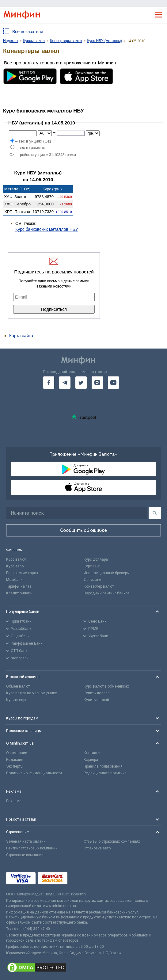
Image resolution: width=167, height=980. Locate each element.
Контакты (92, 753)
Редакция (15, 760)
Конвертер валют (99, 586)
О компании (17, 753)
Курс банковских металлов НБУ (47, 229)
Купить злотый (96, 700)
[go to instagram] (97, 383)
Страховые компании (25, 855)
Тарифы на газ (19, 586)
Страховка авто (97, 848)
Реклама (14, 801)
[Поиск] (155, 513)
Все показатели (28, 32)
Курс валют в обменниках (106, 686)
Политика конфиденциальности (34, 773)
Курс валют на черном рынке (32, 693)
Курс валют (16, 559)
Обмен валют (18, 686)
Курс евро (15, 566)
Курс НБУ (92, 566)
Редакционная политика (105, 773)
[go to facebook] (49, 383)
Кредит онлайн (19, 593)
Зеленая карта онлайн (26, 841)
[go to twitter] (81, 383)
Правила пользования (103, 766)
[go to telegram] (65, 383)
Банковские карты (22, 573)
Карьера (91, 760)
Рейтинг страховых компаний (32, 848)
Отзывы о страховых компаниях (112, 841)
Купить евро (17, 700)
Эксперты (15, 766)
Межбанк (14, 580)
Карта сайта (21, 336)
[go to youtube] (114, 383)
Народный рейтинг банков (107, 593)
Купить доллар (97, 693)
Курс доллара (96, 559)
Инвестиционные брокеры (107, 573)
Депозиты (92, 580)
